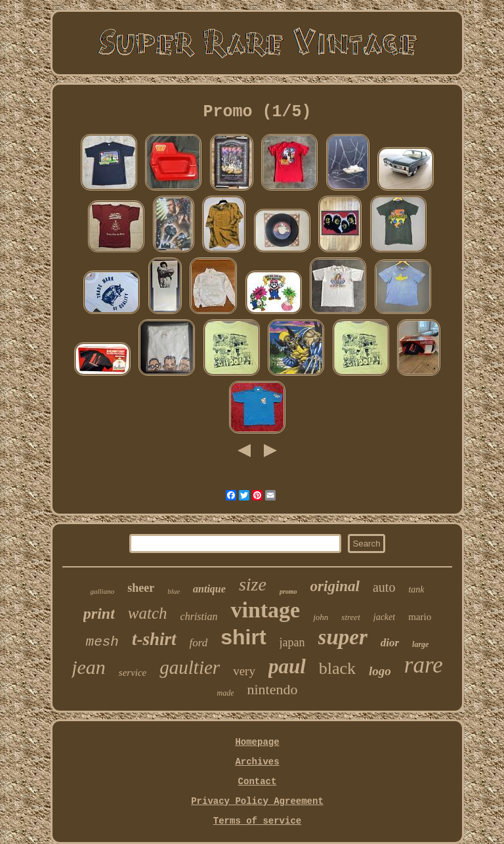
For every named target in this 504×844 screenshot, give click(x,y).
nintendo (272, 689)
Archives (257, 762)
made (225, 693)
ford (199, 643)
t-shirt (154, 639)
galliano (102, 591)
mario (420, 617)
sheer (141, 588)
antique (209, 589)
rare (424, 665)
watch (148, 613)
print (99, 613)
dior (390, 643)
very (244, 671)
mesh (102, 642)
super (343, 637)
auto (384, 587)
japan (292, 642)
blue (174, 591)
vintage (265, 610)
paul (287, 666)
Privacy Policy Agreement (257, 801)
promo (288, 591)
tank (416, 589)
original (335, 586)
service (133, 673)
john (321, 617)
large (420, 644)
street (350, 617)
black (337, 668)
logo (380, 671)
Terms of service (257, 821)
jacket (384, 617)
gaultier (190, 667)
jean (89, 667)
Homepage (257, 742)
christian (199, 616)
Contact (258, 782)
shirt (243, 637)
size (253, 584)
